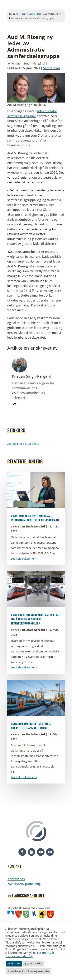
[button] (22, 852)
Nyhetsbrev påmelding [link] (24, 884)
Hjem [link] (23, 14)
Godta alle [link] (14, 963)
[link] (15, 407)
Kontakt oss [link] (16, 879)
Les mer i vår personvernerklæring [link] (29, 954)
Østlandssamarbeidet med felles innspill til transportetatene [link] (31, 726)
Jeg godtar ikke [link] (34, 963)
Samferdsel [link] (35, 14)
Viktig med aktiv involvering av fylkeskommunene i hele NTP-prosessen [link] (35, 518)
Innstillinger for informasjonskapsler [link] (29, 971)
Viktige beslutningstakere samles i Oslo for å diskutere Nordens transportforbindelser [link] (36, 619)
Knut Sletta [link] (32, 444)
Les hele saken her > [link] (24, 559)
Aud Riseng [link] (15, 444)
